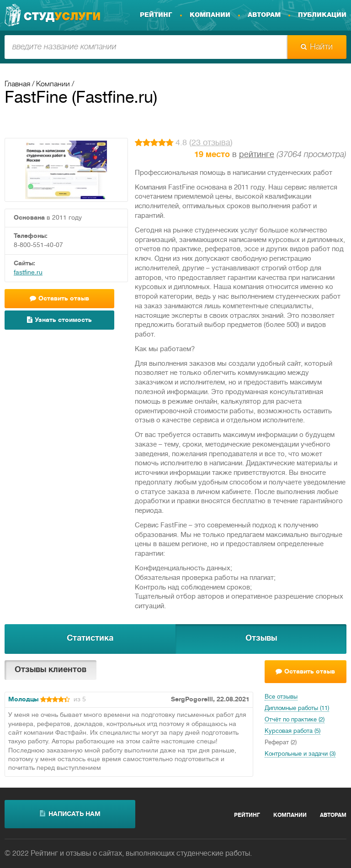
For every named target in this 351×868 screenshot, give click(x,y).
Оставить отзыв (59, 298)
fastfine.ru (28, 273)
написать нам (70, 814)
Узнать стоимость (59, 320)
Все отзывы (281, 697)
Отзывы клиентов (51, 670)
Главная (17, 84)
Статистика (90, 639)
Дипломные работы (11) (297, 709)
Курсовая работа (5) (292, 731)
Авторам (264, 15)
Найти (317, 47)
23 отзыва (211, 143)
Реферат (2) (281, 743)
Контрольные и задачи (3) (300, 754)
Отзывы (261, 639)
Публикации (322, 15)
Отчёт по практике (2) (295, 720)
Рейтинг (156, 15)
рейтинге (257, 155)
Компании (210, 15)
